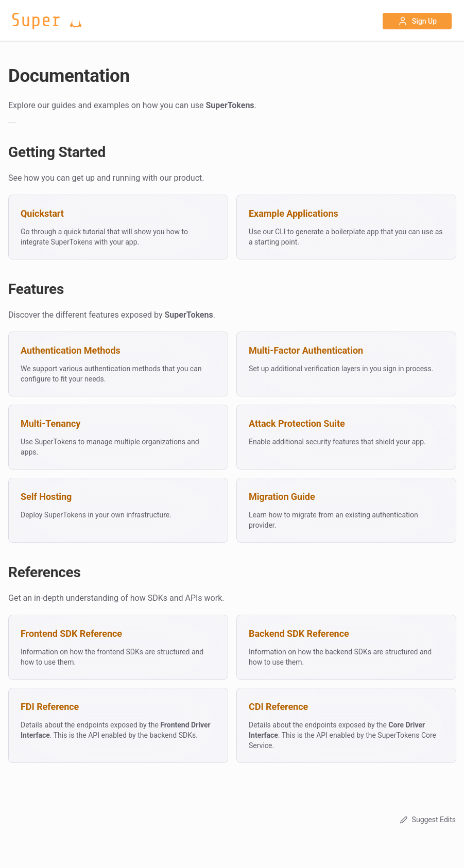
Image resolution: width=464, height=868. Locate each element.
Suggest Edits (427, 820)
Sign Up (417, 21)
